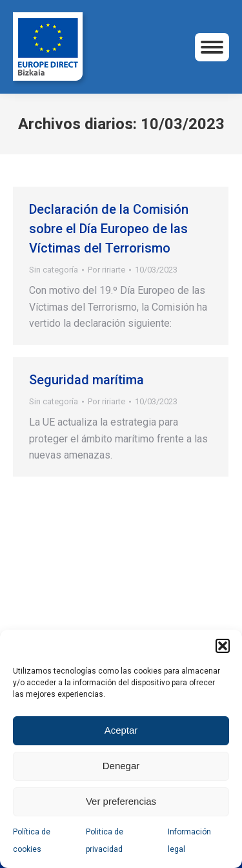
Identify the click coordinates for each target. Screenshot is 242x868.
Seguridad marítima (86, 380)
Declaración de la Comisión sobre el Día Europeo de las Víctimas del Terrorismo (109, 229)
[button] (223, 646)
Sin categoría (54, 270)
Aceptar (121, 730)
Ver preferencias (121, 801)
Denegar (121, 766)
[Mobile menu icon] (212, 47)
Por (106, 270)
